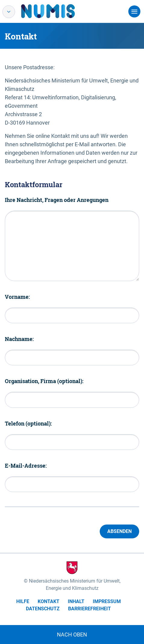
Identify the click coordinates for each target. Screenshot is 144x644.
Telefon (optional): (28, 423)
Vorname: (17, 297)
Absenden (119, 531)
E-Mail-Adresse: (26, 466)
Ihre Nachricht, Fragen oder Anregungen (57, 200)
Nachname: (19, 339)
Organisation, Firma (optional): (44, 381)
